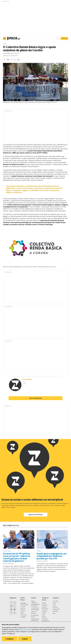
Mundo (44, 617)
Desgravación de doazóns (35, 620)
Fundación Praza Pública (24, 604)
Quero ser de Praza (36, 515)
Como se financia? (34, 612)
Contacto (23, 607)
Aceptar (25, 639)
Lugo (9, 551)
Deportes (45, 605)
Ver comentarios (36, 398)
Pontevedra (56, 609)
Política (5, 44)
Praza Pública (7, 53)
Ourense (55, 607)
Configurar (10, 639)
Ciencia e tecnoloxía (45, 608)
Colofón (23, 611)
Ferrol (54, 603)
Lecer (43, 615)
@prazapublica (15, 53)
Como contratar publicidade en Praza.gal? (35, 604)
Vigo (54, 613)
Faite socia (64, 38)
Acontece (45, 611)
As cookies (23, 615)
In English (23, 617)
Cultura (44, 613)
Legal (22, 613)
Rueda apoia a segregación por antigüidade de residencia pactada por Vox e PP (52, 556)
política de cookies (25, 629)
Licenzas (23, 609)
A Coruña (55, 601)
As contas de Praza (35, 616)
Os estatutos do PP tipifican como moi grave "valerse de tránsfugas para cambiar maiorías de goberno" (17, 557)
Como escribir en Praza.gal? (35, 609)
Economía (45, 619)
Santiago (55, 611)
